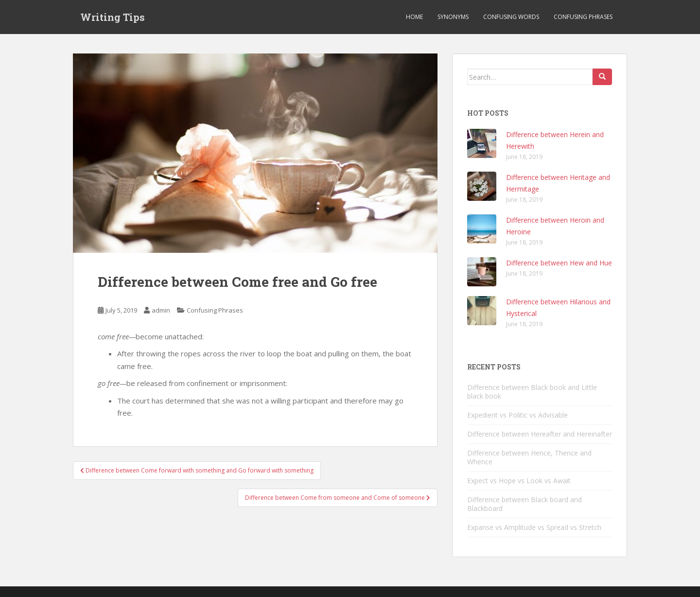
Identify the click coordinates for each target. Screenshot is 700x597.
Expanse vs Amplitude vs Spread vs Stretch (534, 527)
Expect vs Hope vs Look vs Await (519, 481)
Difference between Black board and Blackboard (525, 504)
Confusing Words (511, 17)
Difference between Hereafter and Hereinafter (540, 434)
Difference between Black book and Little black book (532, 392)
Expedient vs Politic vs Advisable (517, 415)
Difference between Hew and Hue (559, 263)
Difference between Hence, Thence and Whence (529, 457)
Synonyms (453, 17)
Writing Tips (113, 17)
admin (161, 310)
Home (414, 17)
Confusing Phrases (583, 17)
